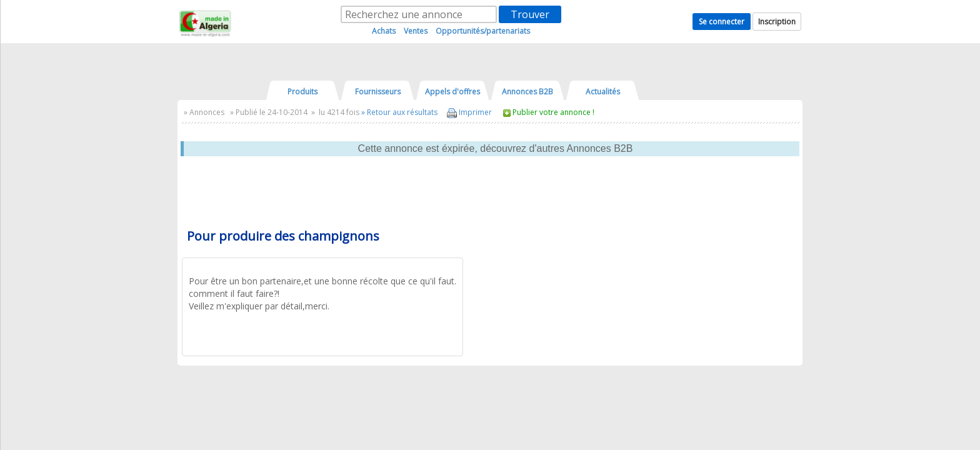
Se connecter (722, 22)
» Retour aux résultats (399, 112)
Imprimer (469, 112)
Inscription (777, 22)
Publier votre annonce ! (553, 112)
